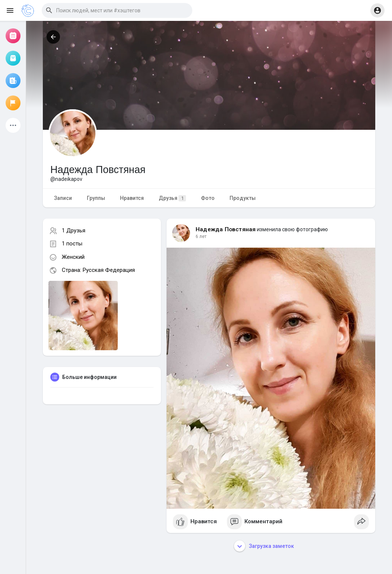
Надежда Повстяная (226, 229)
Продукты (243, 198)
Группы (96, 198)
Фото (208, 198)
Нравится (132, 198)
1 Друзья (74, 230)
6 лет (201, 236)
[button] (117, 10)
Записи (63, 198)
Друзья (172, 198)
